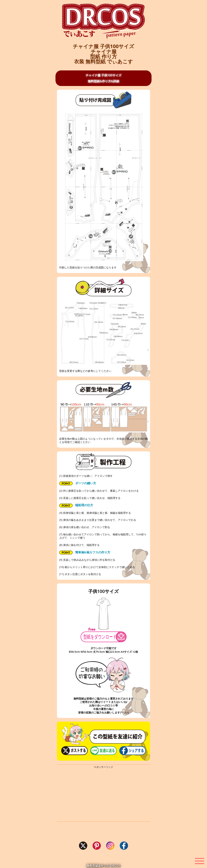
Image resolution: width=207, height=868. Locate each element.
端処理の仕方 (76, 505)
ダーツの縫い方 (78, 483)
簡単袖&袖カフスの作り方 (85, 552)
